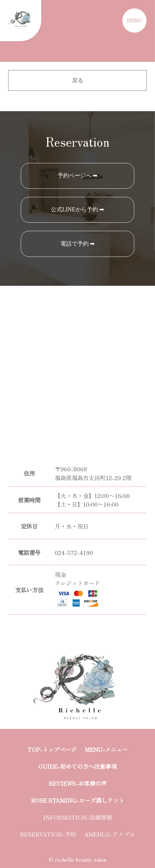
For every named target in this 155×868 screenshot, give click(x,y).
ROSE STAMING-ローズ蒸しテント (78, 800)
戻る (78, 80)
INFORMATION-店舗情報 (77, 817)
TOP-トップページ (52, 749)
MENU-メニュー (106, 749)
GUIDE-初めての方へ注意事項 (77, 766)
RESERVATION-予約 (48, 834)
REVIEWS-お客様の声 (78, 783)
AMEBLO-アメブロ (110, 834)
